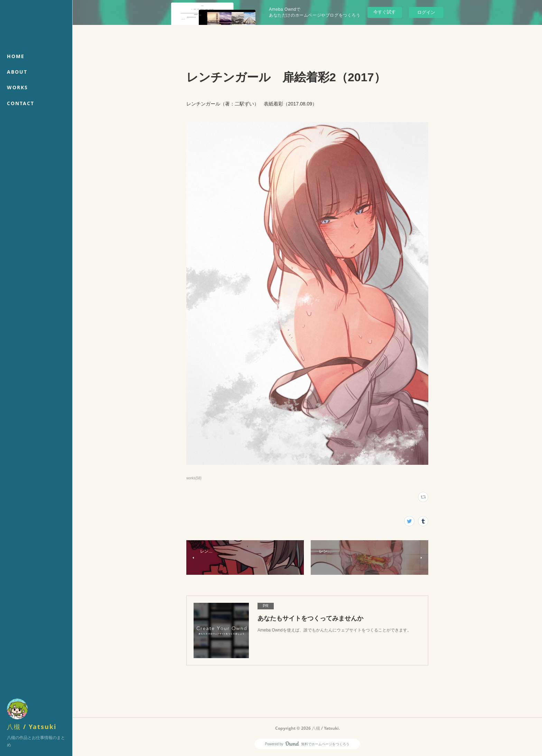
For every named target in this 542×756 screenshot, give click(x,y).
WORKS (17, 87)
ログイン (426, 12)
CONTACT (21, 103)
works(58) (194, 478)
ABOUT (17, 72)
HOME (16, 56)
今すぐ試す (385, 12)
